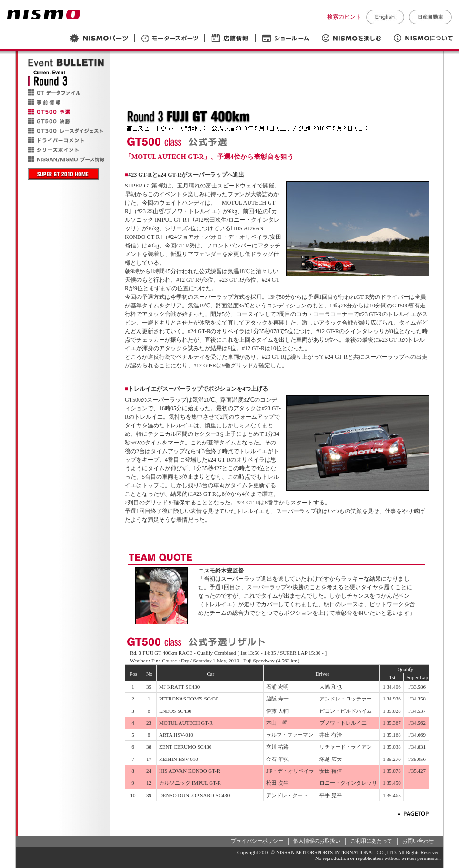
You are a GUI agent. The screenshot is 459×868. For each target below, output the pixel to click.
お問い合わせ (418, 841)
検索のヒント (344, 17)
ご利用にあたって (371, 841)
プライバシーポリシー (257, 841)
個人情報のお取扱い (317, 841)
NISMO (44, 14)
